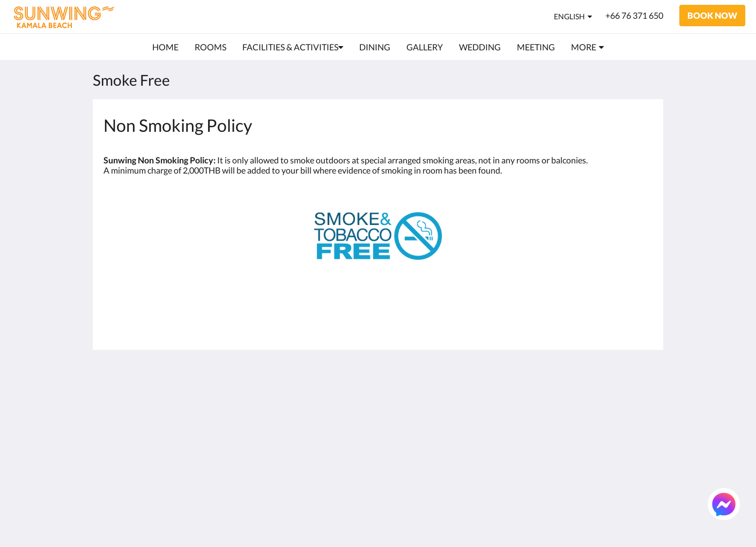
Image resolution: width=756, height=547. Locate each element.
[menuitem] (165, 47)
